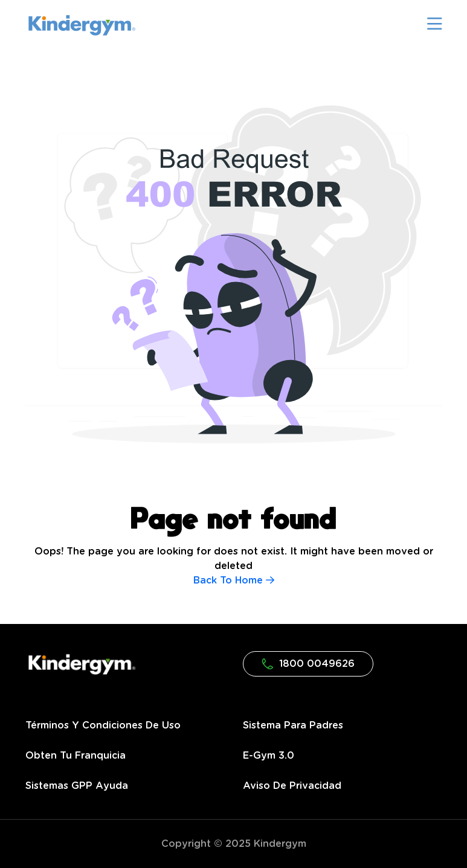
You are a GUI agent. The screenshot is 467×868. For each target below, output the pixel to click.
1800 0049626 (308, 664)
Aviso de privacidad (292, 786)
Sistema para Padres (293, 725)
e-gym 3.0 (269, 756)
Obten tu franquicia (76, 756)
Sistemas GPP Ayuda (77, 786)
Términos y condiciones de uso (103, 725)
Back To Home (234, 580)
